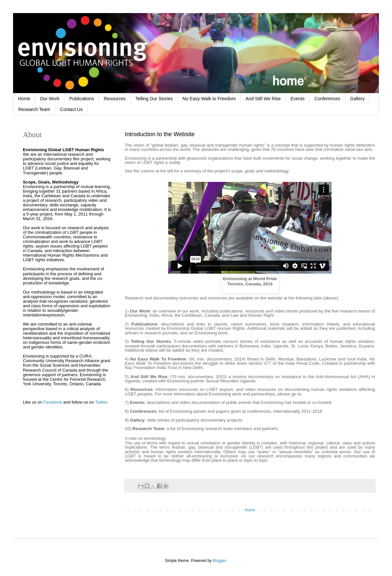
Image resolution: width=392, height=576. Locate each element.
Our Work (50, 99)
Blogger (219, 561)
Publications (82, 99)
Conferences (327, 99)
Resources (115, 99)
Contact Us (71, 109)
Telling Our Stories (154, 99)
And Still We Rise (263, 99)
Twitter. (102, 402)
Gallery (357, 99)
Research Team (34, 109)
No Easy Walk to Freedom (209, 99)
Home (24, 99)
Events (298, 99)
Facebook (53, 402)
